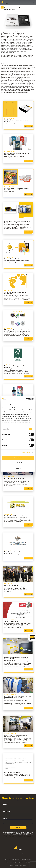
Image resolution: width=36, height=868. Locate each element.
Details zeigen (26, 452)
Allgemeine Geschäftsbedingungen (17, 863)
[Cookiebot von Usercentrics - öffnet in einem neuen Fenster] (26, 399)
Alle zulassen (18, 458)
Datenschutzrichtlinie (18, 838)
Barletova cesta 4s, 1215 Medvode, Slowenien (21, 859)
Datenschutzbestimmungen (26, 861)
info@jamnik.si (15, 861)
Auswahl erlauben (18, 463)
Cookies (7, 863)
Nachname (7, 811)
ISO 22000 (28, 863)
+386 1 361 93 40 (8, 861)
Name (5, 805)
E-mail (5, 818)
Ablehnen (18, 468)
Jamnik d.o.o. (8, 859)
